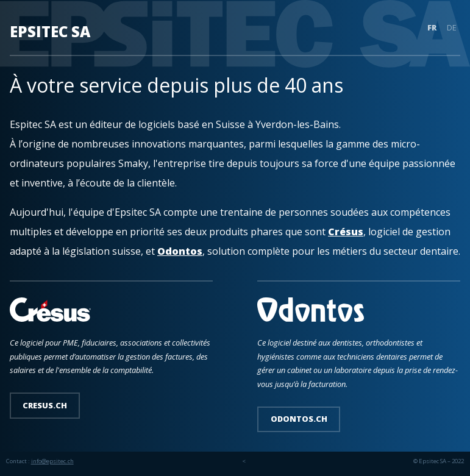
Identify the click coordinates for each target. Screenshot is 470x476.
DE (452, 28)
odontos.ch (299, 419)
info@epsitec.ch (52, 461)
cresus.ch (45, 405)
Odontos (180, 251)
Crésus (346, 232)
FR (432, 28)
